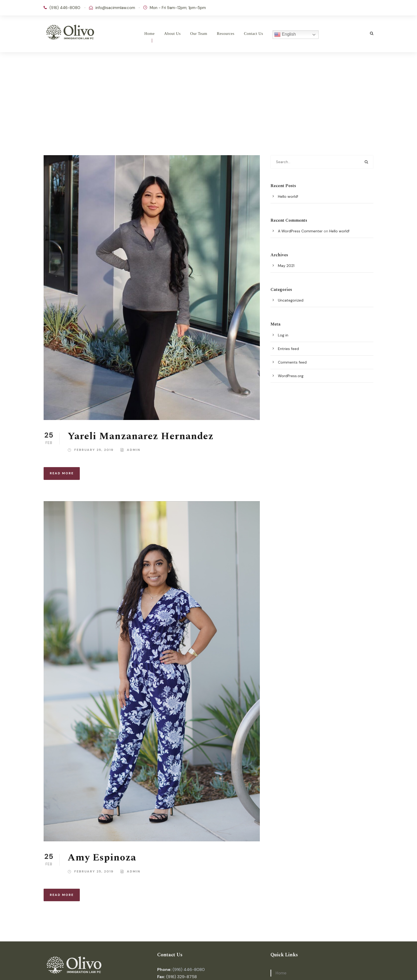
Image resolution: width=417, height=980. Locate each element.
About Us (172, 34)
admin (134, 450)
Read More (62, 473)
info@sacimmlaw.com (115, 8)
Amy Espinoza (102, 858)
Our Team (199, 34)
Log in (283, 335)
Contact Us (253, 34)
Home (150, 34)
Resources (226, 34)
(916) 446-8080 (189, 969)
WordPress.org (291, 376)
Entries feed (288, 349)
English (285, 35)
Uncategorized (291, 300)
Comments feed (292, 362)
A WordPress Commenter (300, 231)
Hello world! (288, 196)
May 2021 (286, 266)
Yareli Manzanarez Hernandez (141, 436)
